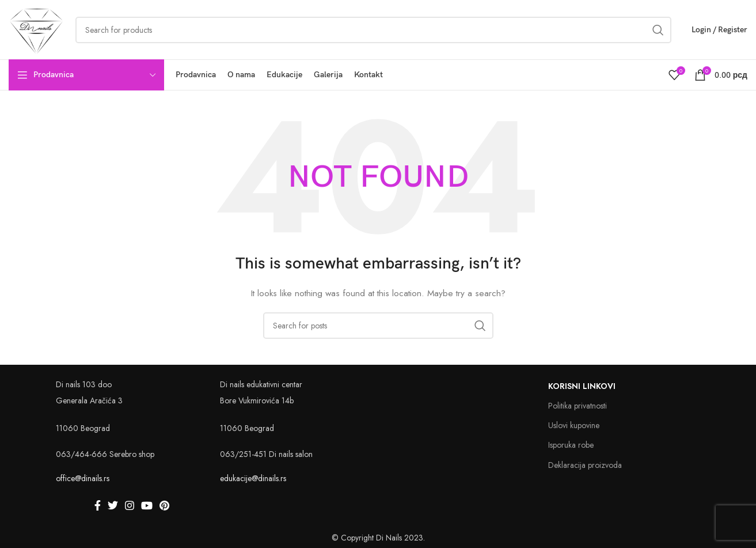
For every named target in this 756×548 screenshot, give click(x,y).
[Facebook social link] (98, 506)
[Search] (378, 326)
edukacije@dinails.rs (253, 479)
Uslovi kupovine (574, 426)
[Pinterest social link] (164, 506)
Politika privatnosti (578, 407)
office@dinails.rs (83, 479)
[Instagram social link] (130, 506)
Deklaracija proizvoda (585, 466)
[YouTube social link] (147, 506)
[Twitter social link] (113, 506)
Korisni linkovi (582, 387)
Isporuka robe (571, 446)
